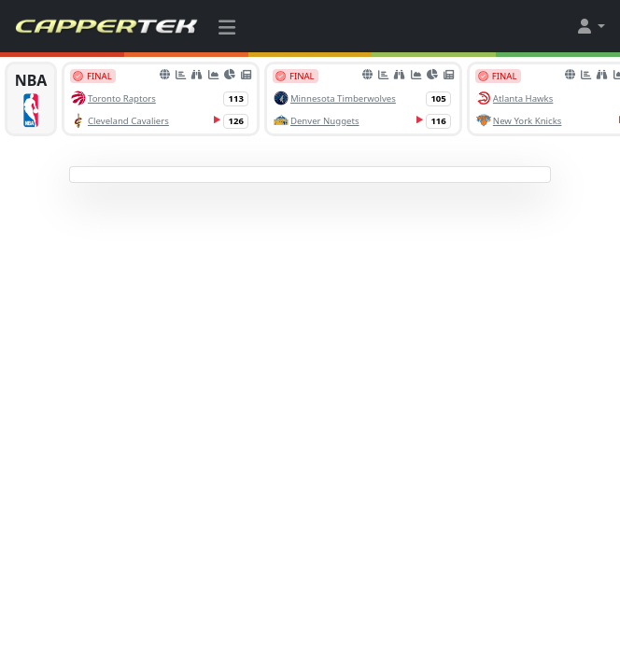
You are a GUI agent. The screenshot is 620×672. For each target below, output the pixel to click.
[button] (590, 26)
